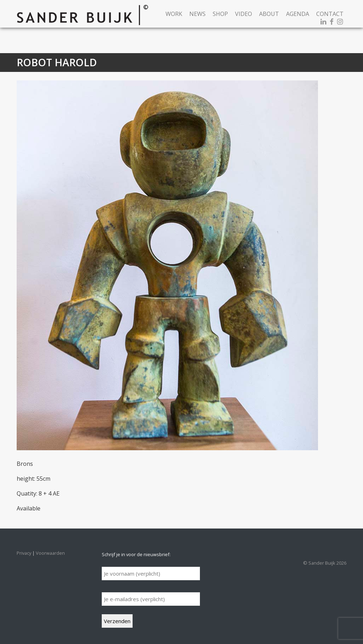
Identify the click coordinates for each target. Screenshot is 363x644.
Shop (220, 14)
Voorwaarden (50, 553)
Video (244, 14)
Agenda (298, 14)
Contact (330, 14)
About (269, 14)
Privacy (24, 553)
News (197, 14)
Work (174, 14)
